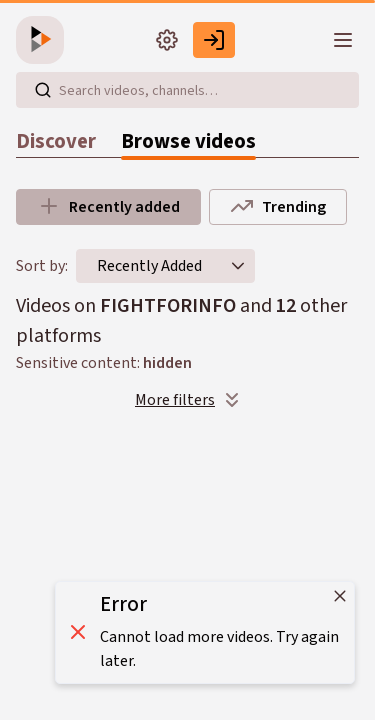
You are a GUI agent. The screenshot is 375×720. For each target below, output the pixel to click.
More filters (189, 400)
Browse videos (188, 141)
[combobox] (149, 266)
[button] (238, 266)
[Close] (340, 596)
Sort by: (42, 266)
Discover (56, 141)
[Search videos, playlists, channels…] (187, 90)
